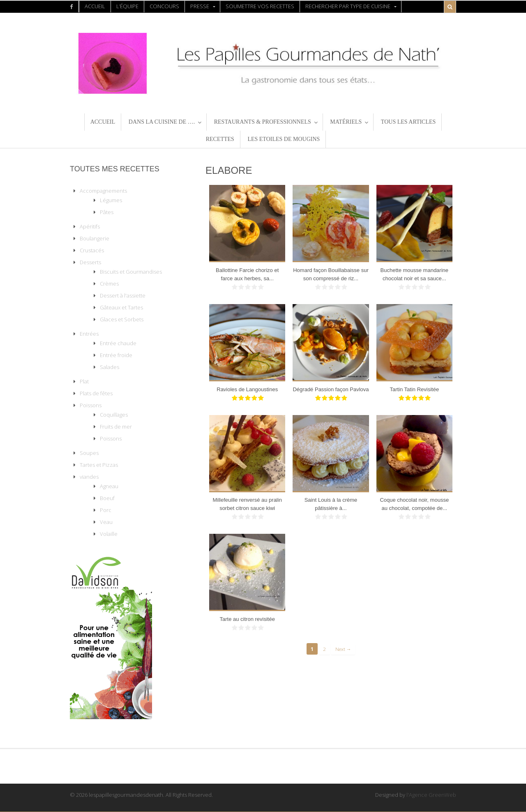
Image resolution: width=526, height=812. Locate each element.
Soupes (89, 453)
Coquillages (114, 415)
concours (164, 6)
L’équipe (127, 6)
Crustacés (92, 250)
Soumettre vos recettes (260, 6)
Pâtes (107, 212)
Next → (343, 649)
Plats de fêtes (96, 393)
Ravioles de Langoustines (247, 389)
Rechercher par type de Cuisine (348, 6)
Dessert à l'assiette (123, 295)
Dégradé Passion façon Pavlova (331, 389)
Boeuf (107, 498)
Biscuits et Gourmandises (131, 272)
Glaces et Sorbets (122, 319)
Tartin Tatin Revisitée (414, 389)
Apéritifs (90, 226)
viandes (89, 477)
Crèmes (109, 284)
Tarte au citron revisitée (247, 619)
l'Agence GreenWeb (431, 795)
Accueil (95, 6)
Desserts (90, 262)
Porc (106, 510)
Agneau (109, 486)
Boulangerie (95, 238)
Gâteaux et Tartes (121, 307)
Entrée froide (116, 355)
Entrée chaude (118, 343)
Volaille (109, 534)
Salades (110, 367)
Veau (106, 522)
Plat (84, 381)
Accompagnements (103, 191)
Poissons (91, 405)
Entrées (89, 334)
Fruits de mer (116, 427)
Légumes (111, 200)
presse (200, 6)
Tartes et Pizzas (99, 465)
